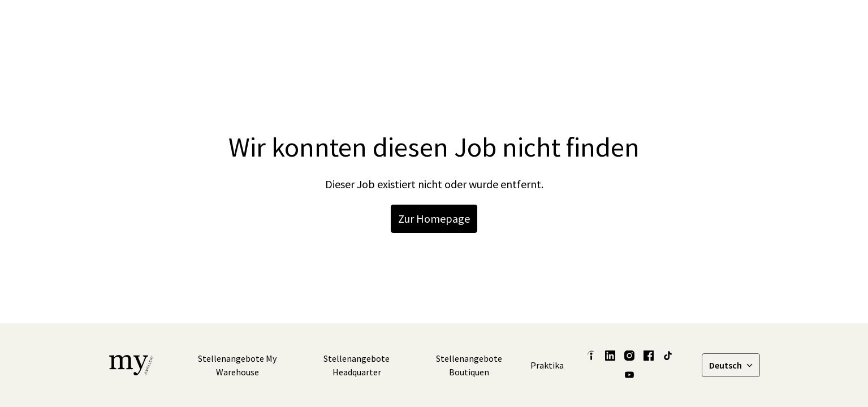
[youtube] (629, 375)
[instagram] (634, 23)
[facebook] (609, 23)
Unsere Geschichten (519, 23)
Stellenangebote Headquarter (357, 365)
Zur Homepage (434, 218)
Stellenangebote (720, 23)
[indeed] (591, 356)
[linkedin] (584, 23)
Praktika (547, 365)
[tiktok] (659, 23)
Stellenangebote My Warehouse (237, 365)
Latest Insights (435, 23)
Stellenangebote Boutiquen (469, 365)
